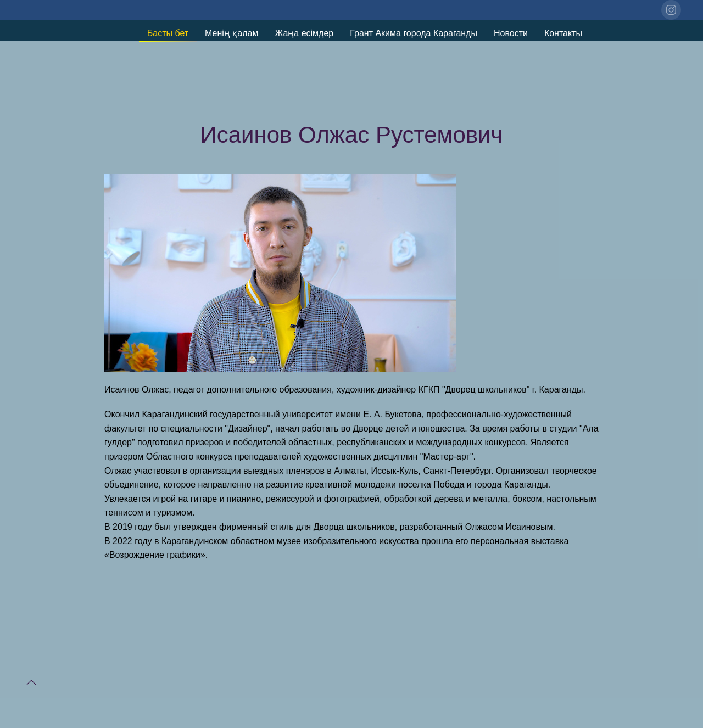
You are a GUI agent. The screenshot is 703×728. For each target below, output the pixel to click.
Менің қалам (231, 33)
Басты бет (168, 33)
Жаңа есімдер (304, 33)
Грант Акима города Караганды (414, 33)
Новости (511, 33)
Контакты (563, 33)
